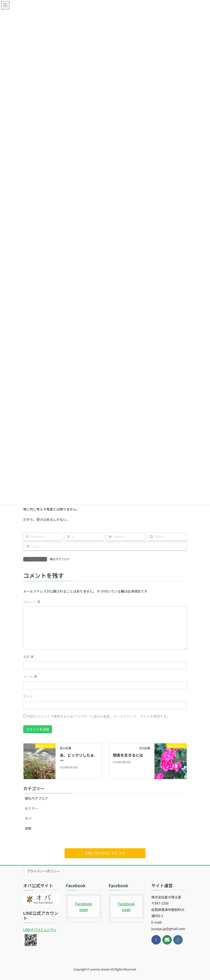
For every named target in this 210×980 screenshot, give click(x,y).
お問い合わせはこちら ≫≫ (105, 853)
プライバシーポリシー (43, 871)
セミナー (32, 808)
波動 (28, 828)
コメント (32, 602)
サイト (28, 696)
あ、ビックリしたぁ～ (77, 758)
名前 (29, 657)
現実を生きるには (128, 755)
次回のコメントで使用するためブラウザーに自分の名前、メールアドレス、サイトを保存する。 (98, 716)
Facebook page (84, 907)
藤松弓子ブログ (60, 559)
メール (30, 676)
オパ (28, 818)
